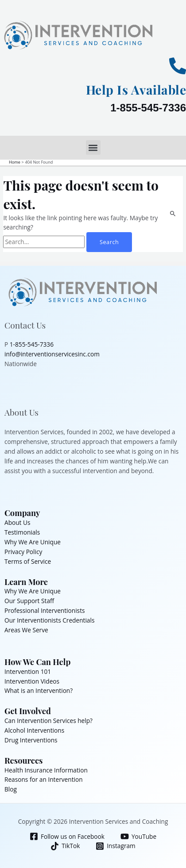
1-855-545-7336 (148, 108)
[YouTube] (138, 836)
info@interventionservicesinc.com (52, 354)
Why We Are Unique (33, 542)
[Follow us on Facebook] (67, 836)
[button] (93, 147)
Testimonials (22, 532)
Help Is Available (136, 90)
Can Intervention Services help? (48, 721)
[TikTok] (65, 846)
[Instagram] (116, 846)
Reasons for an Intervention (44, 779)
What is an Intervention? (39, 690)
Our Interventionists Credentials (49, 620)
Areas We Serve (26, 630)
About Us (17, 522)
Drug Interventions (31, 740)
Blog (11, 789)
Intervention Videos (32, 681)
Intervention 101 (28, 671)
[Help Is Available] (178, 66)
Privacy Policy (23, 552)
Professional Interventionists (45, 610)
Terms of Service (28, 561)
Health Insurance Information (46, 770)
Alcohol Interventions (34, 730)
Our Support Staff (29, 601)
